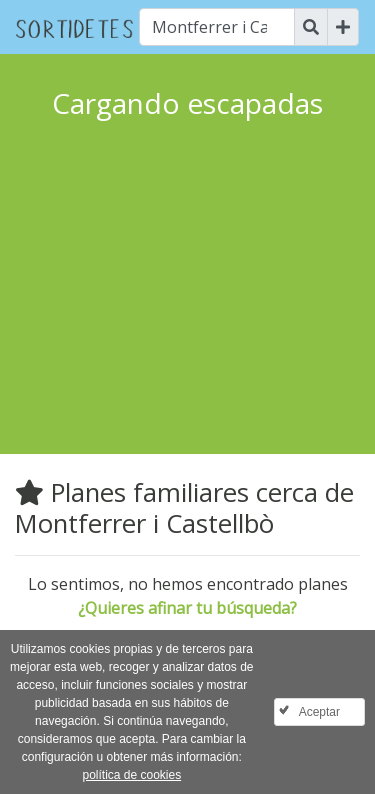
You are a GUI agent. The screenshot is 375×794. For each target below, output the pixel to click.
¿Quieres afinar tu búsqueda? (187, 608)
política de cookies (131, 775)
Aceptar (319, 712)
